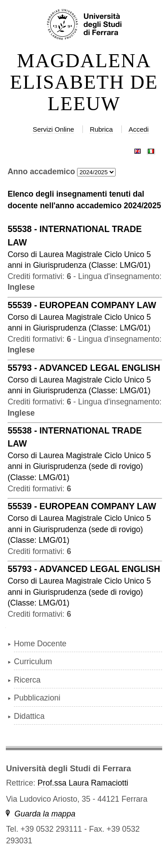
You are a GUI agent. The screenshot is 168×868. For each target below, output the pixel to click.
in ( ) (79, 466)
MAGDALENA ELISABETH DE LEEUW (84, 83)
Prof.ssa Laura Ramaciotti (83, 783)
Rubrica (101, 129)
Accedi (139, 129)
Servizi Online (53, 129)
